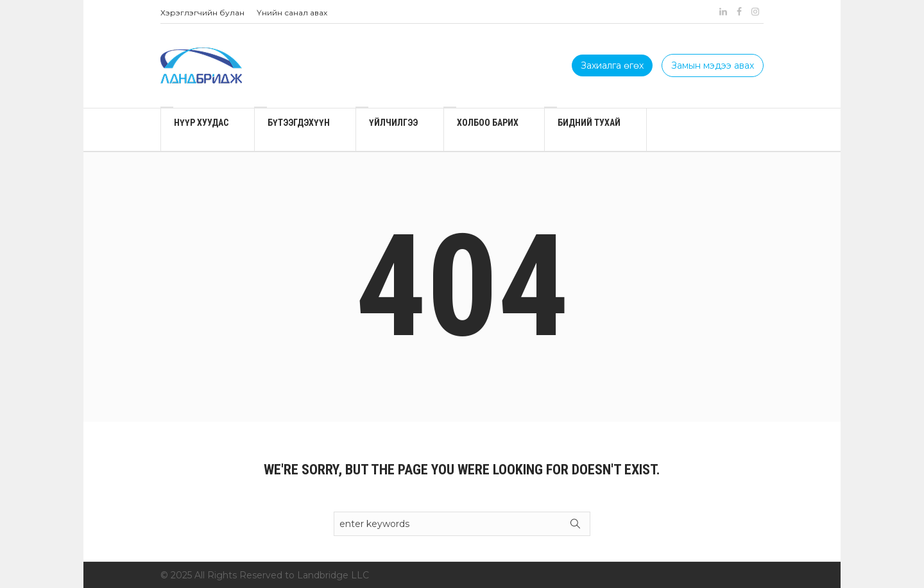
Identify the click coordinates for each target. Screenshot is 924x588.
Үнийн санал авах (292, 13)
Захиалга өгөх (612, 65)
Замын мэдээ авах (713, 65)
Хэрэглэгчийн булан (202, 13)
